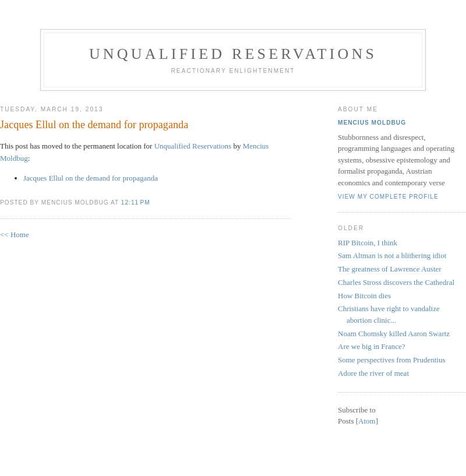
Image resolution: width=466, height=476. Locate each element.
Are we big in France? (372, 346)
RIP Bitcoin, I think (368, 243)
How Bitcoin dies (364, 296)
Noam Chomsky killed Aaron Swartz (394, 334)
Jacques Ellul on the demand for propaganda (94, 125)
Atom (367, 421)
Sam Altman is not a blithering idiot (392, 255)
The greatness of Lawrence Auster (390, 269)
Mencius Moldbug (372, 123)
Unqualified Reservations (233, 54)
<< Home (15, 235)
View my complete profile (388, 197)
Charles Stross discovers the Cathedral (396, 282)
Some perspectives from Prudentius (392, 360)
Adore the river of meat (373, 373)
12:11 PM (136, 202)
